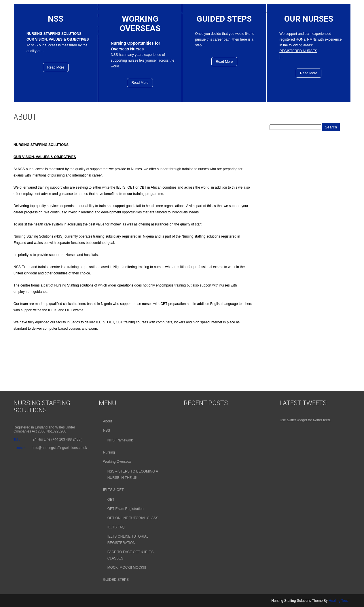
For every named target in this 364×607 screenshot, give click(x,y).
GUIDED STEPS (116, 580)
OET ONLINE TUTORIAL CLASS (133, 518)
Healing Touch (340, 601)
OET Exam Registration (126, 509)
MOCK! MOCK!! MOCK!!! (127, 568)
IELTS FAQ (116, 527)
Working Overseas (117, 462)
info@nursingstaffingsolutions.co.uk (60, 448)
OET (111, 500)
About (108, 421)
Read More (56, 67)
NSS (107, 430)
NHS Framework (120, 440)
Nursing (109, 452)
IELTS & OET (113, 490)
